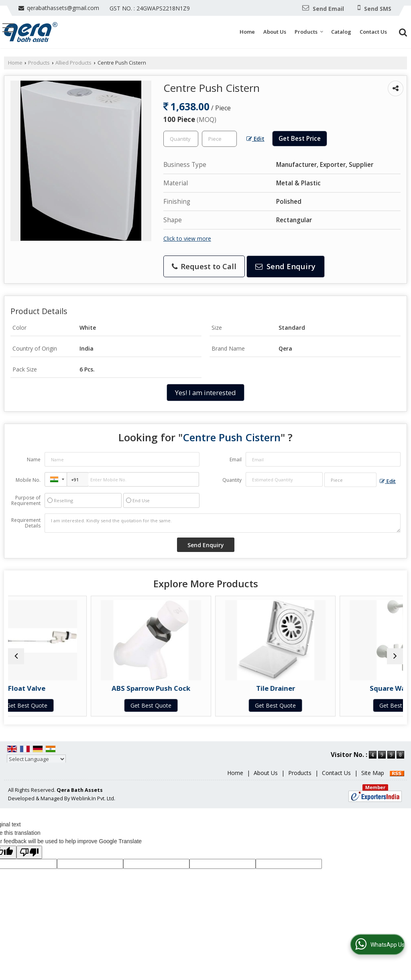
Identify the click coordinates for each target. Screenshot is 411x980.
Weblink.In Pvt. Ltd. (93, 807)
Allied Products (73, 63)
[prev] (16, 660)
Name (34, 460)
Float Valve (56, 688)
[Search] (402, 31)
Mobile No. (28, 480)
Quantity (232, 480)
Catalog (341, 32)
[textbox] (219, 139)
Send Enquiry (285, 266)
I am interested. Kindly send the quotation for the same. (223, 523)
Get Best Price (300, 139)
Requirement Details (26, 523)
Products (309, 32)
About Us (275, 32)
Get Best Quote (56, 705)
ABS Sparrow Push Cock (156, 688)
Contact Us (373, 32)
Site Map (373, 781)
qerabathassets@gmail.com (63, 8)
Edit (255, 139)
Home (247, 32)
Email (236, 460)
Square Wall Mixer (355, 688)
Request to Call (204, 266)
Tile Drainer (255, 688)
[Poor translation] (29, 860)
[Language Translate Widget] (36, 767)
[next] (395, 660)
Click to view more (187, 238)
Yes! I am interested (205, 393)
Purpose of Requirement (26, 501)
